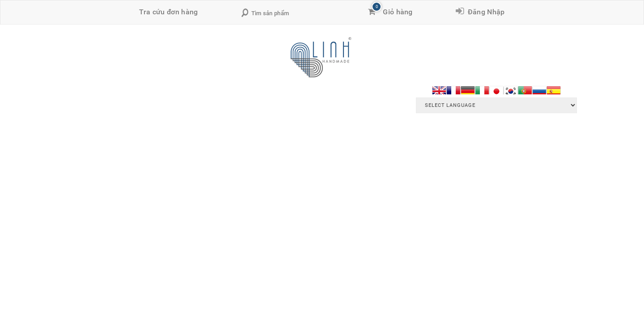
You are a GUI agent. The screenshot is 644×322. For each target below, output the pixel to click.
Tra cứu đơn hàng (168, 12)
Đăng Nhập (484, 12)
